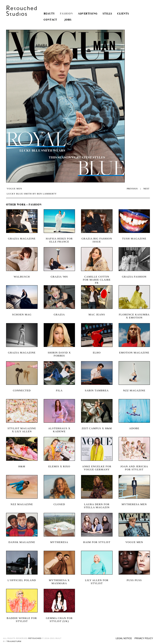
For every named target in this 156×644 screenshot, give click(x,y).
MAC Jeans (97, 314)
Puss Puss (134, 580)
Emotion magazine (134, 353)
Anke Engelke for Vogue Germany (97, 468)
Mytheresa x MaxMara (59, 582)
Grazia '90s (59, 277)
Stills (107, 14)
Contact (50, 20)
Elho (97, 353)
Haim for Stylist (97, 542)
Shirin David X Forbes (59, 354)
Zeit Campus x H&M (97, 428)
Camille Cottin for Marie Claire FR (97, 278)
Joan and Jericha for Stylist (134, 468)
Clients (123, 14)
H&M (22, 466)
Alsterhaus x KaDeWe (59, 430)
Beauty (49, 14)
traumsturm (14, 641)
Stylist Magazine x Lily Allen (22, 430)
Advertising (88, 14)
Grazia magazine (22, 239)
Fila (59, 390)
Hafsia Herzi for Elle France (59, 240)
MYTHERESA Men (134, 504)
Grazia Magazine (22, 353)
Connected (22, 390)
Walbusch (22, 277)
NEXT (146, 189)
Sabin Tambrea (97, 390)
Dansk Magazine (22, 542)
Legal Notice (124, 638)
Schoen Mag (22, 314)
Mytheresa (59, 542)
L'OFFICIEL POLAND (22, 580)
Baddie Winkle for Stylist (22, 620)
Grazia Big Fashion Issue (97, 240)
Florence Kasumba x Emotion (134, 316)
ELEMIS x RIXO (59, 466)
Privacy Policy (144, 638)
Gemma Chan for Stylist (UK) (59, 620)
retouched (35, 638)
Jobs (67, 20)
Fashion (66, 14)
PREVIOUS (132, 189)
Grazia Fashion (134, 277)
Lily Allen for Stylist (97, 582)
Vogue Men (134, 542)
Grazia (59, 314)
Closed (59, 504)
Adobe (134, 428)
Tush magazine (134, 239)
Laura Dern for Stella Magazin (97, 506)
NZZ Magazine (22, 504)
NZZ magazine (134, 390)
